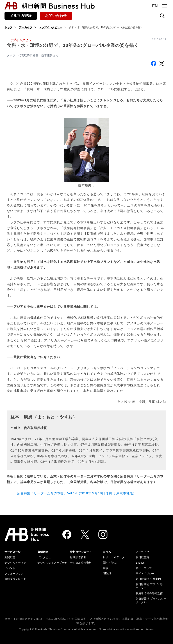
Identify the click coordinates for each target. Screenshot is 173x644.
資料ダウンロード (15, 579)
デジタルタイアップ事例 (52, 563)
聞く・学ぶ (110, 563)
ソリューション (14, 574)
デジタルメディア (15, 563)
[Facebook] (67, 534)
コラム (107, 552)
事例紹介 (43, 552)
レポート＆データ (114, 557)
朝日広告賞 (142, 557)
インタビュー (46, 557)
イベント (10, 568)
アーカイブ (26, 27)
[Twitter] (85, 534)
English (140, 563)
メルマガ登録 (21, 16)
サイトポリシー (145, 574)
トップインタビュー (51, 27)
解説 (106, 568)
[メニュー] (164, 6)
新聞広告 (10, 557)
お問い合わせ (56, 16)
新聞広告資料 (78, 557)
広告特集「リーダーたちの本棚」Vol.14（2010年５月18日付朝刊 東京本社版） (77, 493)
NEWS (107, 574)
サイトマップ (144, 568)
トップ (8, 27)
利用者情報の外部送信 (149, 593)
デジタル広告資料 (81, 563)
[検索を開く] (162, 16)
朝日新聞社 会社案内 (148, 579)
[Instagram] (103, 534)
